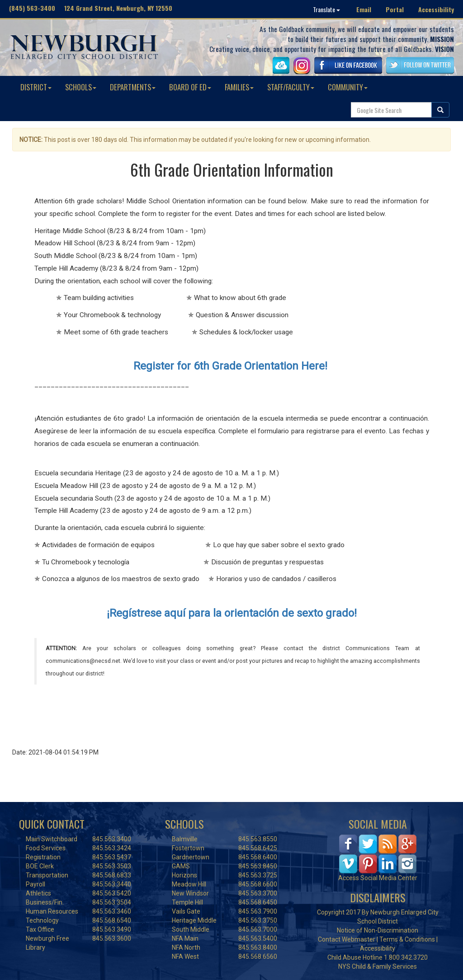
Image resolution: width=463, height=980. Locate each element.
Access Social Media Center (378, 878)
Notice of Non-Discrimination (378, 930)
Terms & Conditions (407, 939)
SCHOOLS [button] (81, 87)
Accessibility (436, 9)
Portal (395, 9)
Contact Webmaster (347, 939)
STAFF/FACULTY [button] (291, 87)
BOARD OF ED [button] (190, 87)
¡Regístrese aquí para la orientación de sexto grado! (232, 613)
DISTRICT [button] (36, 87)
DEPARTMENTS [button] (133, 87)
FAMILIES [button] (239, 87)
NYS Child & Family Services (378, 966)
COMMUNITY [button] (348, 87)
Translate (326, 9)
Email (364, 9)
